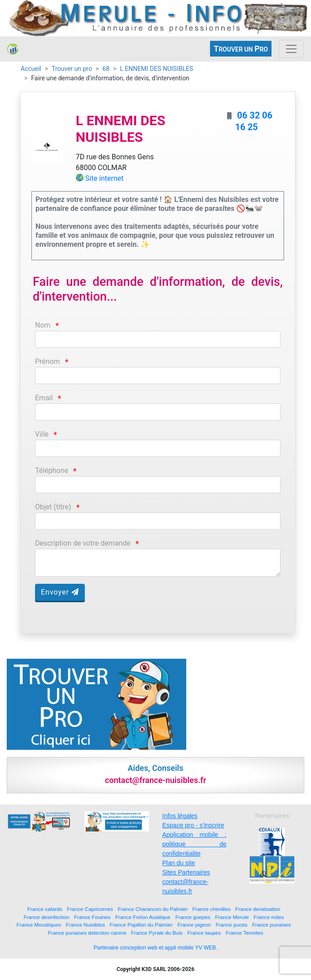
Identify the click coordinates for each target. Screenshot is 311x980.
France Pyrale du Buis (157, 933)
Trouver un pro (72, 69)
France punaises (272, 925)
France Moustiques (39, 925)
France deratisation (258, 909)
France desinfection (46, 917)
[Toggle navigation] (291, 49)
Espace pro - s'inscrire (193, 825)
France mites (269, 917)
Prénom (48, 361)
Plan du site (179, 863)
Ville (42, 434)
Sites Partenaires (186, 872)
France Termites (245, 933)
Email (44, 398)
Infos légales (180, 816)
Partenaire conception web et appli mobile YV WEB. (156, 948)
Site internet (105, 178)
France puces (231, 925)
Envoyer (60, 592)
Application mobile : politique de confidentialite (195, 844)
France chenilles (212, 909)
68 (106, 69)
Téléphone (52, 470)
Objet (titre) (53, 507)
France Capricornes (90, 909)
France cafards (45, 909)
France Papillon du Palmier (141, 925)
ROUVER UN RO (241, 49)
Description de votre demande (83, 543)
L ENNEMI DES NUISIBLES (156, 69)
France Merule (232, 917)
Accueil (31, 69)
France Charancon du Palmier (153, 909)
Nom (43, 325)
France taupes (204, 933)
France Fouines (92, 917)
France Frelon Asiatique (143, 917)
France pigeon (194, 925)
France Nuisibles (85, 925)
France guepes (193, 917)
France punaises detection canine (87, 933)
